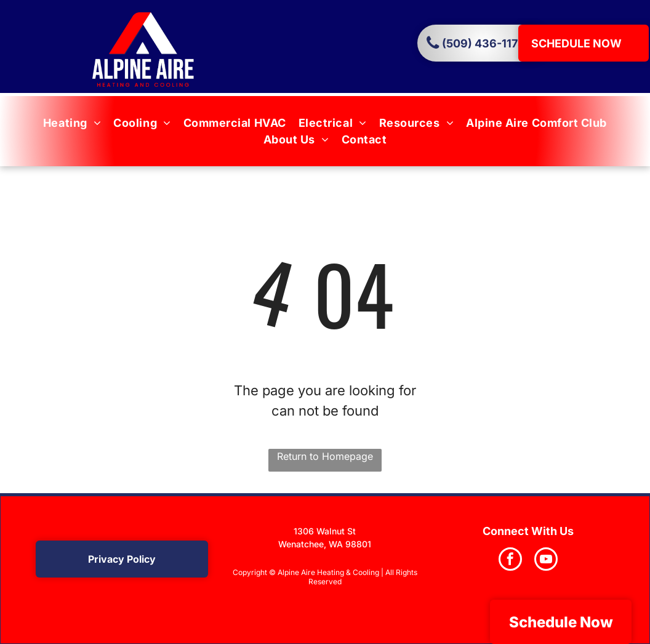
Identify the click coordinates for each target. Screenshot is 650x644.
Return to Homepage (325, 456)
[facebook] (510, 561)
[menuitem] (72, 123)
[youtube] (546, 561)
